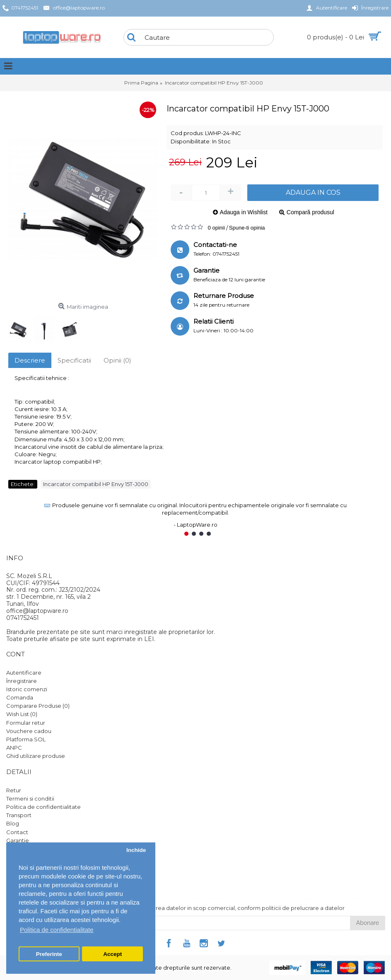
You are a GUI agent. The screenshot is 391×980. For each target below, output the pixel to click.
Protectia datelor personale (44, 865)
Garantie (18, 840)
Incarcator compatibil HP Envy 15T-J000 (96, 484)
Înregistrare (22, 681)
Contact (17, 832)
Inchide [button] (136, 850)
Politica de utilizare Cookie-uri (47, 857)
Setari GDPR (23, 874)
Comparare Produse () (38, 706)
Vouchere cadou (29, 731)
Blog (13, 823)
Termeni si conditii (30, 799)
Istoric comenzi (27, 689)
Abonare (368, 923)
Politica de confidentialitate (43, 807)
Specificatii (74, 360)
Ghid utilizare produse (36, 756)
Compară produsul (310, 212)
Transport (19, 815)
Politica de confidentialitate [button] (57, 930)
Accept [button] (112, 954)
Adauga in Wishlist (244, 212)
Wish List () (22, 714)
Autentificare (24, 673)
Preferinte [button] (49, 954)
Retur (14, 790)
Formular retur (26, 723)
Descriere (30, 360)
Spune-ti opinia (247, 228)
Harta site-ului (25, 849)
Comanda (20, 697)
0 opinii (216, 228)
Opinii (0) (117, 360)
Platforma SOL (26, 739)
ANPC (14, 748)
